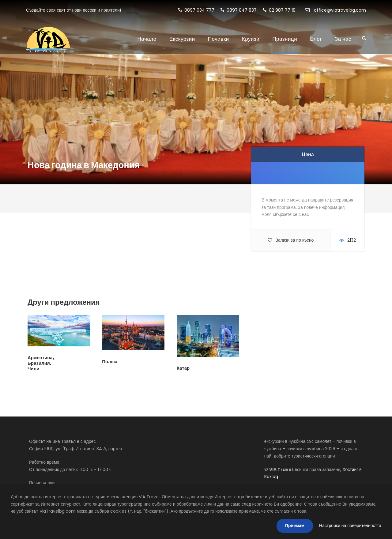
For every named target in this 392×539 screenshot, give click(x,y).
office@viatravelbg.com (335, 10)
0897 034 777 (196, 10)
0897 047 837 (239, 10)
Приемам (295, 526)
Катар (183, 368)
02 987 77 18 (279, 10)
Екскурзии (182, 39)
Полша (110, 362)
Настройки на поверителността (350, 526)
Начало (147, 39)
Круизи (251, 39)
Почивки (219, 39)
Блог (316, 39)
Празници (285, 39)
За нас (343, 39)
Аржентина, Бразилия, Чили (41, 363)
